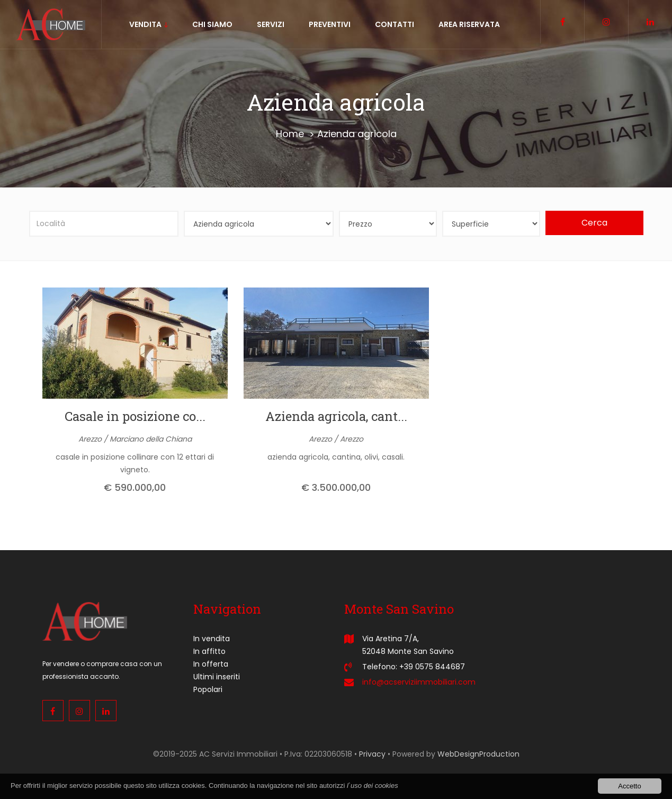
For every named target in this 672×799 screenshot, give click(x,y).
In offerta (211, 664)
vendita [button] (149, 24)
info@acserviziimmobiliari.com (419, 682)
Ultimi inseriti (217, 677)
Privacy (372, 754)
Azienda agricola (357, 134)
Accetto (629, 787)
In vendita (212, 639)
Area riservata (469, 24)
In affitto (209, 651)
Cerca (594, 223)
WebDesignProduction (478, 754)
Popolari (208, 689)
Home (290, 134)
